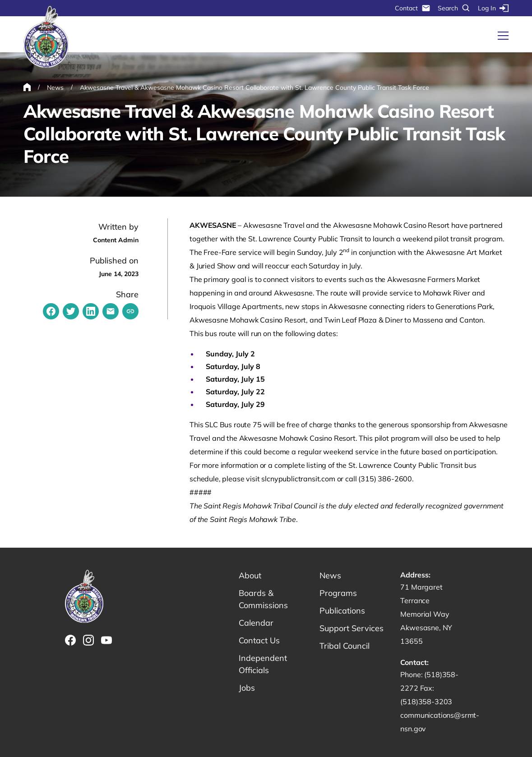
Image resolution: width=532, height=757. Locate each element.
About (250, 575)
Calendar (256, 623)
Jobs (247, 688)
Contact (413, 8)
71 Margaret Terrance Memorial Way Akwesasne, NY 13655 (426, 614)
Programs (338, 593)
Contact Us (259, 640)
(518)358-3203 (426, 702)
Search (454, 8)
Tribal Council (345, 646)
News (330, 575)
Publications (342, 611)
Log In (493, 8)
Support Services (352, 628)
